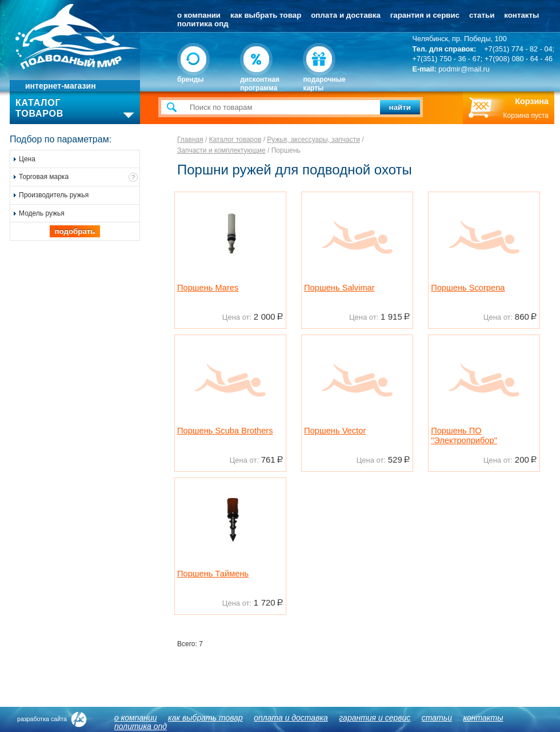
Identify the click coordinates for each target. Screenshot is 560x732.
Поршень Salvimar (339, 288)
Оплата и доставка (346, 15)
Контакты (521, 15)
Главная (190, 140)
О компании (199, 15)
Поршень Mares (208, 288)
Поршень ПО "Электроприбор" (464, 436)
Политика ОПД (203, 24)
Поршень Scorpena (468, 288)
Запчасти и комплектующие (221, 150)
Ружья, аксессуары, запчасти (313, 140)
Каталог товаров (235, 140)
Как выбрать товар (266, 15)
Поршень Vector (335, 431)
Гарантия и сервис (425, 15)
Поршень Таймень (213, 574)
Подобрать (75, 231)
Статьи (482, 15)
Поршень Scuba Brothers (225, 431)
